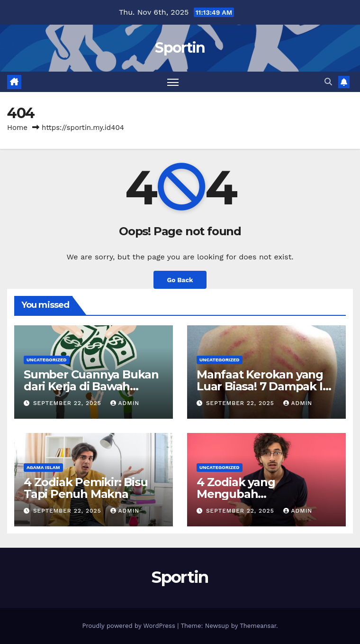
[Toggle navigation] (173, 82)
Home (17, 128)
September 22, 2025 (68, 403)
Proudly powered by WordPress (130, 626)
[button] (328, 82)
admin (125, 403)
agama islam (43, 467)
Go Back (180, 280)
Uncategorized (47, 360)
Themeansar (258, 626)
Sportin (180, 48)
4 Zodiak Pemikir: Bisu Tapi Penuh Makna (86, 488)
